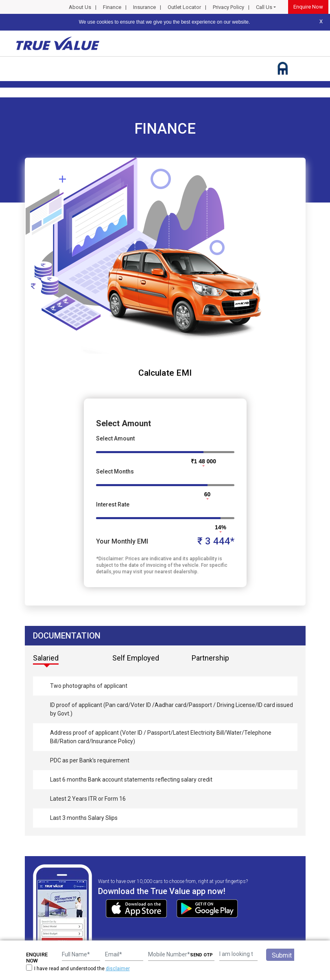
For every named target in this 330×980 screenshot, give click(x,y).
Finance (112, 7)
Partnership (210, 658)
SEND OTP (201, 955)
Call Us (264, 7)
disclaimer (118, 969)
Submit (282, 955)
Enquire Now (308, 7)
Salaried (46, 658)
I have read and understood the (78, 968)
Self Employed (136, 658)
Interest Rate (113, 504)
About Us (80, 7)
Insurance (144, 7)
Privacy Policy (228, 7)
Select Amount (115, 438)
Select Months (115, 471)
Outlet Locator (184, 7)
